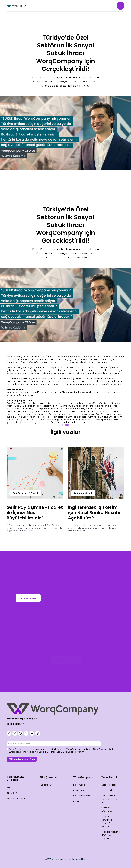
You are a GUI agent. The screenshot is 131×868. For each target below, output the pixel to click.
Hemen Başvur (28, 598)
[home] (16, 6)
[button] (120, 6)
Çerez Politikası (109, 785)
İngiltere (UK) (46, 785)
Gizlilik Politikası (109, 790)
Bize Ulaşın (12, 793)
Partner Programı (82, 796)
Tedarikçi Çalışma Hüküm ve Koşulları (111, 835)
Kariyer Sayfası (65, 660)
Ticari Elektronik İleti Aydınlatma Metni (109, 799)
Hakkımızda (79, 785)
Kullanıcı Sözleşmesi (107, 809)
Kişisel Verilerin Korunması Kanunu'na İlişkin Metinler (110, 821)
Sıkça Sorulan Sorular (18, 798)
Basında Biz (79, 790)
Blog (9, 787)
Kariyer (77, 801)
